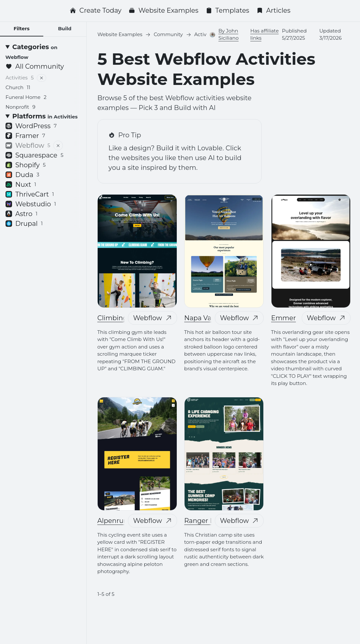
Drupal (24, 224)
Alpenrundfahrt (123, 521)
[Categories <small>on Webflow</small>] (43, 52)
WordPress (31, 126)
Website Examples (163, 10)
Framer (25, 136)
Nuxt (21, 185)
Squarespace (35, 155)
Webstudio (31, 204)
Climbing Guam (123, 318)
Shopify (26, 165)
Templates (228, 10)
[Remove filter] (42, 78)
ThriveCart (30, 194)
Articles (274, 10)
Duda (22, 175)
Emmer (284, 318)
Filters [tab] (22, 28)
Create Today (96, 10)
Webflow (152, 318)
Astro (21, 214)
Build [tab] (65, 28)
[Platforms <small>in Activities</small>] (43, 116)
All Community (35, 66)
